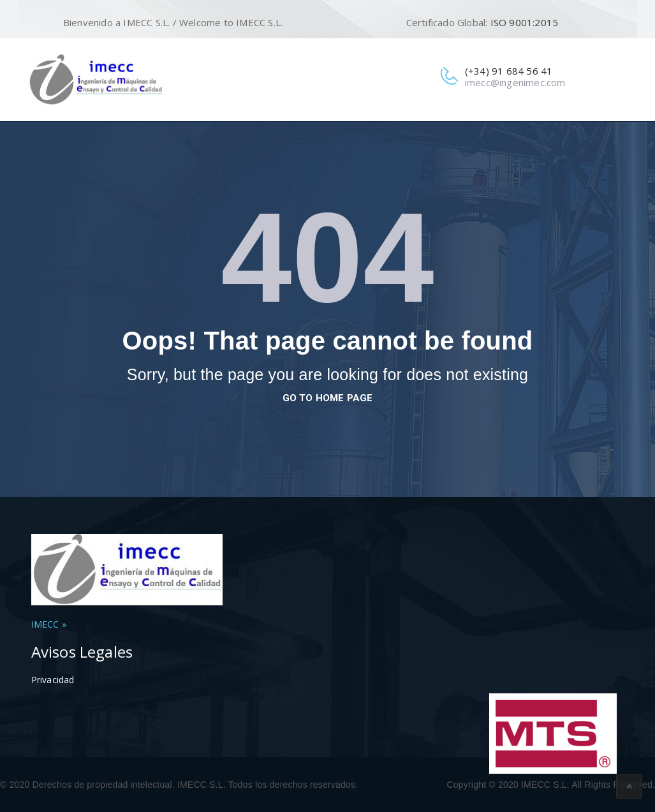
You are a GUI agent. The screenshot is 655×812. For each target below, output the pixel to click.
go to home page (328, 398)
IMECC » (49, 624)
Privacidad (53, 680)
